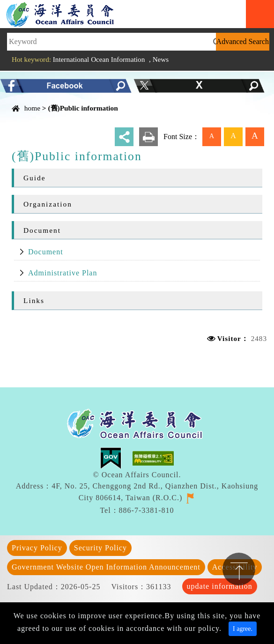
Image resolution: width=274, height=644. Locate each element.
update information (220, 586)
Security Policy (100, 548)
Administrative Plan (63, 273)
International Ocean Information (99, 59)
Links (34, 300)
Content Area (30, 100)
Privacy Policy (37, 548)
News (161, 59)
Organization (48, 204)
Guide (35, 178)
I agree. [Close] (243, 629)
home (32, 108)
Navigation (260, 14)
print (148, 137)
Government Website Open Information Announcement (106, 567)
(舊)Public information (83, 108)
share (124, 137)
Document (42, 230)
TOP (239, 569)
